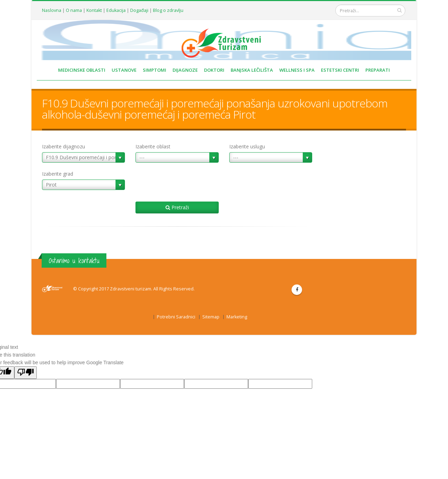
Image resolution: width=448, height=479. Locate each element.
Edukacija (116, 10)
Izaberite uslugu (247, 146)
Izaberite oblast (153, 146)
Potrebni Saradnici (176, 317)
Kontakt (94, 10)
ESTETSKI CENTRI (340, 70)
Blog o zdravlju (168, 10)
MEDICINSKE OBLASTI (82, 70)
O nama (74, 10)
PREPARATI (378, 70)
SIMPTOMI (155, 70)
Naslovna (52, 10)
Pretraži (177, 207)
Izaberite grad (58, 174)
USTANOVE (124, 70)
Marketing (237, 317)
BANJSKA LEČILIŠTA (252, 70)
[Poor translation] (26, 373)
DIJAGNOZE (185, 70)
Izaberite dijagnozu (64, 146)
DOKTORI (214, 70)
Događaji (139, 10)
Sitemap (211, 317)
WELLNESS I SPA (297, 70)
